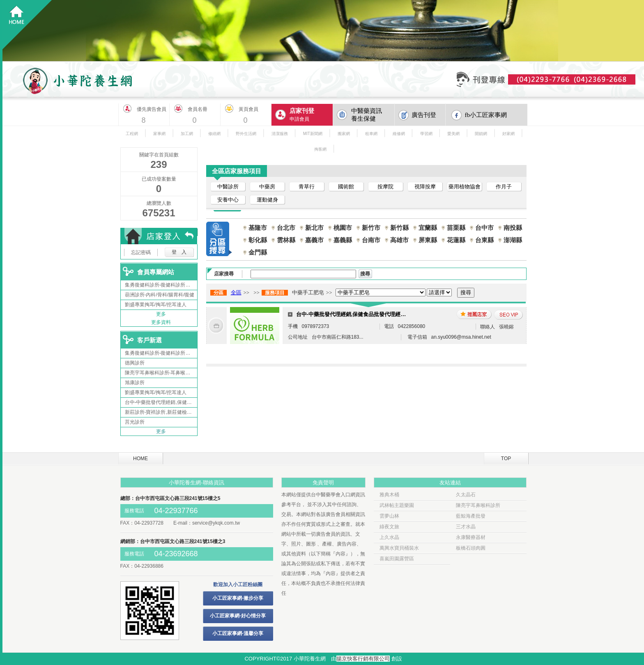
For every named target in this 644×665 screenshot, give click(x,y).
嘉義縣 (343, 240)
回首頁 (27, 25)
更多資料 (161, 322)
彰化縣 (258, 240)
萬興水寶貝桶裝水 (399, 548)
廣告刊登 (424, 115)
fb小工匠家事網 (486, 115)
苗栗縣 (456, 228)
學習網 (426, 134)
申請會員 (311, 115)
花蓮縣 (456, 240)
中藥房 (267, 187)
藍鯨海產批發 (471, 516)
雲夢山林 (389, 516)
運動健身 (267, 200)
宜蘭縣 (428, 228)
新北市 (314, 228)
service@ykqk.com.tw (216, 523)
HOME (140, 459)
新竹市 (371, 228)
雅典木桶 (389, 495)
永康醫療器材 (471, 537)
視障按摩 (425, 187)
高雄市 (399, 240)
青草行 (307, 187)
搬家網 (344, 134)
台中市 (484, 228)
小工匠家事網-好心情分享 (238, 616)
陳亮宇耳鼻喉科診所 (478, 505)
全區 (236, 292)
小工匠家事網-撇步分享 (238, 598)
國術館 (346, 187)
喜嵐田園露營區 (397, 559)
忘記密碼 (141, 252)
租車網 (371, 134)
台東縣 (484, 240)
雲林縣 (286, 240)
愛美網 (453, 134)
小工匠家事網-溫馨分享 (238, 633)
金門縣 (258, 252)
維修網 (399, 134)
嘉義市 (314, 240)
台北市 (286, 228)
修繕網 (214, 134)
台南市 (371, 240)
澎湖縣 (513, 240)
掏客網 (320, 149)
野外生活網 (246, 134)
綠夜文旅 (389, 527)
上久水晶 (389, 537)
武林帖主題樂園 (397, 505)
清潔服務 (280, 134)
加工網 (187, 134)
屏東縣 (428, 240)
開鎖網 (481, 134)
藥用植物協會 (465, 187)
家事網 (159, 134)
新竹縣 (399, 228)
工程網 (132, 134)
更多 (161, 314)
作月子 (504, 187)
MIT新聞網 (313, 134)
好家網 (508, 134)
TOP (506, 459)
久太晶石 (466, 495)
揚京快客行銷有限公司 (363, 659)
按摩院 (385, 187)
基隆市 (258, 228)
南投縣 (513, 228)
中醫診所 (228, 187)
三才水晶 (466, 527)
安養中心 (228, 200)
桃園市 (343, 228)
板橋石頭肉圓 (471, 548)
